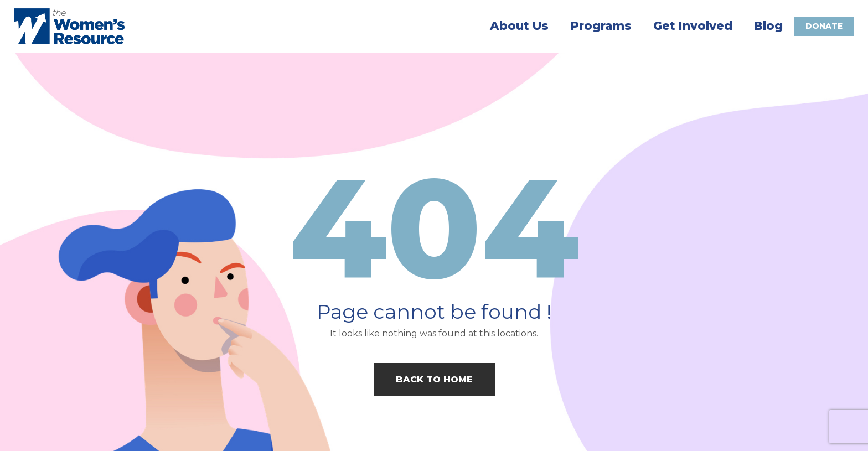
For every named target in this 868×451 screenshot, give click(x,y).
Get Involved (693, 26)
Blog (768, 26)
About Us (519, 26)
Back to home (434, 379)
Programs (601, 26)
